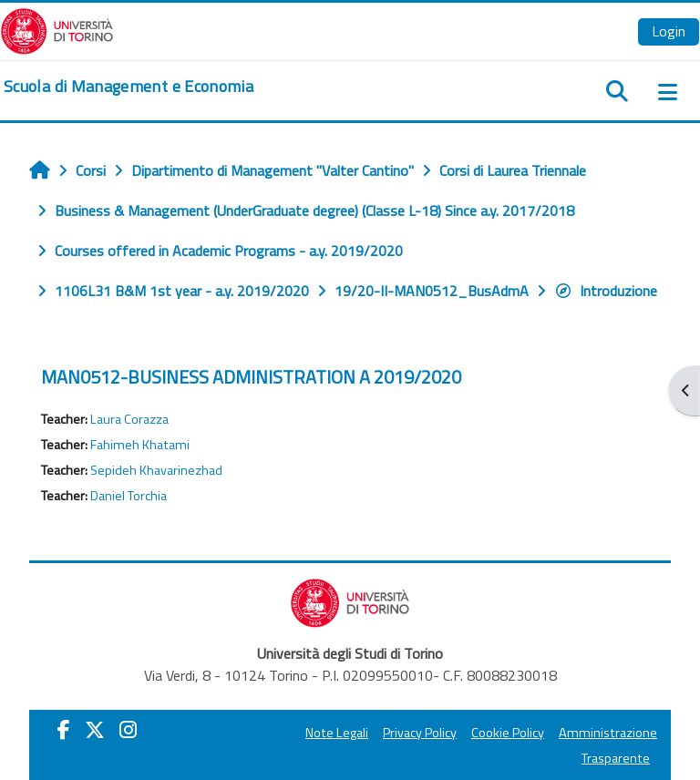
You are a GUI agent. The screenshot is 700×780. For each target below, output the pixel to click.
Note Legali (337, 733)
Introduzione (606, 291)
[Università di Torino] (57, 29)
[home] (129, 87)
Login (669, 31)
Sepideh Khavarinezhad (156, 470)
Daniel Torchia (129, 496)
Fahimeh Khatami (140, 445)
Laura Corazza (129, 419)
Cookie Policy (508, 733)
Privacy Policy (420, 733)
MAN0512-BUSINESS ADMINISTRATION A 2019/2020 (251, 377)
